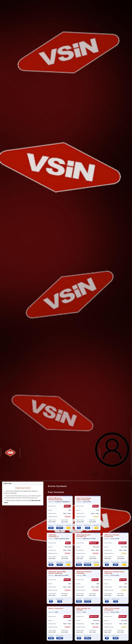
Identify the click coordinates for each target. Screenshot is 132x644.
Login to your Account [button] (23, 488)
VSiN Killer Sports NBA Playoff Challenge (57, 572)
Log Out (94, 476)
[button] (60, 456)
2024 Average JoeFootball (83, 609)
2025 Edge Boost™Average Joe (84, 536)
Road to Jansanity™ (56, 609)
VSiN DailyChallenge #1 (54, 536)
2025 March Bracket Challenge (84, 572)
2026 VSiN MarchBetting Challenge (56, 499)
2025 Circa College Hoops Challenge (114, 572)
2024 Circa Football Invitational (112, 609)
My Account (95, 474)
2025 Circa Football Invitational (112, 536)
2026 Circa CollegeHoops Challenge (84, 499)
